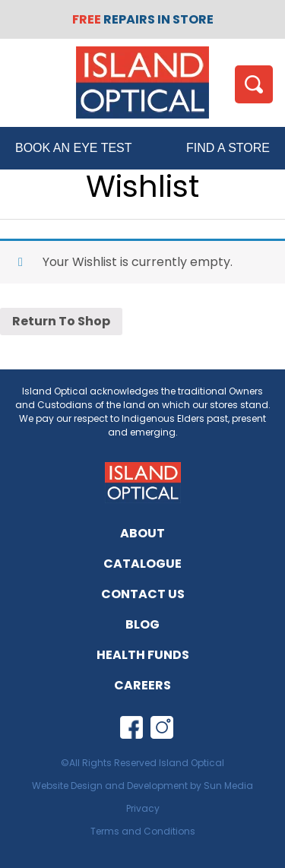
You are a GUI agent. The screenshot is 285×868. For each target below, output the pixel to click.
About (142, 533)
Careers (142, 685)
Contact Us (143, 594)
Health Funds (143, 655)
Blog (142, 624)
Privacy (143, 808)
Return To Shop (61, 321)
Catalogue (142, 564)
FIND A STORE (228, 148)
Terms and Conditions (143, 831)
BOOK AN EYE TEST (74, 148)
